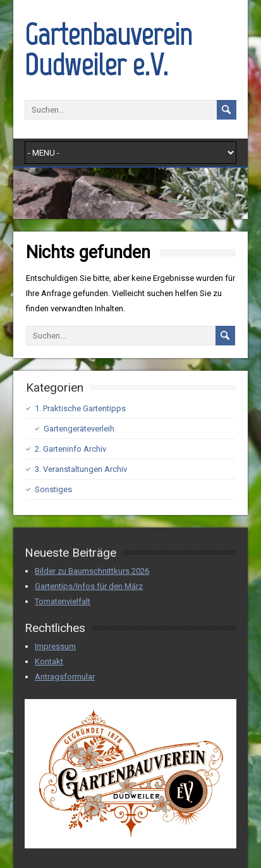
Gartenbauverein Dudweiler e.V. (108, 49)
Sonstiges (53, 489)
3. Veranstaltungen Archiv (81, 469)
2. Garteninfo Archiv (70, 449)
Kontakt (49, 661)
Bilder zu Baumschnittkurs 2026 (92, 571)
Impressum (55, 646)
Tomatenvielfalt (63, 601)
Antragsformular (65, 677)
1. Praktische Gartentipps (80, 408)
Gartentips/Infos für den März (89, 586)
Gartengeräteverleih (79, 429)
